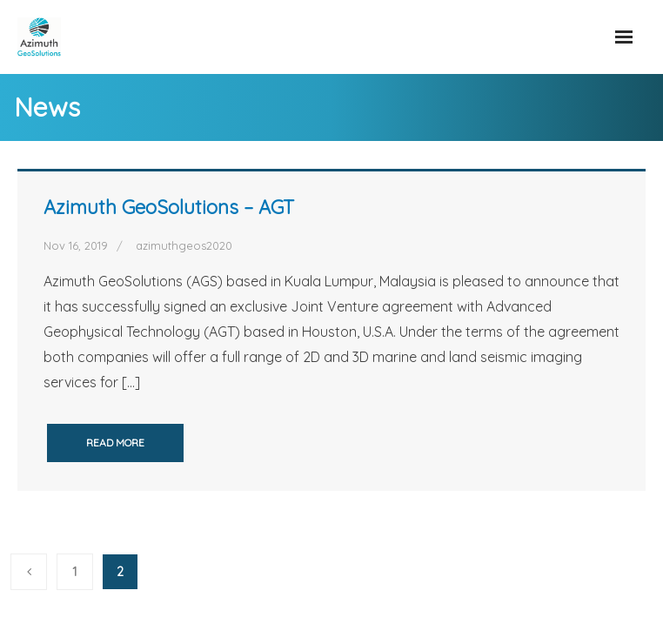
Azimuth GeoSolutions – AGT (169, 207)
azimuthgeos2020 (184, 245)
